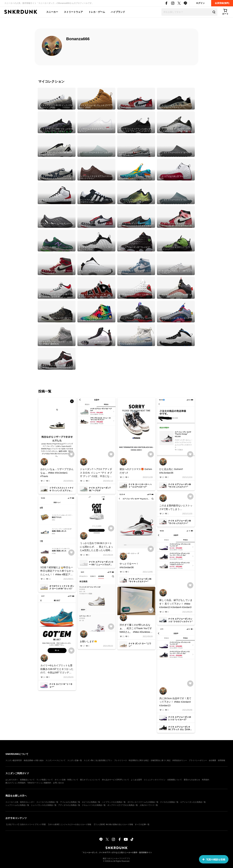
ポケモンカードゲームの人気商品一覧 (143, 802)
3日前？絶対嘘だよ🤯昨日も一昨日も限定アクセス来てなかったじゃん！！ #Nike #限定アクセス (57, 571)
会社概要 (212, 760)
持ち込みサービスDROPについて (115, 780)
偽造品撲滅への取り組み (34, 760)
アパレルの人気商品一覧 (70, 802)
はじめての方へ (12, 780)
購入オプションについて (90, 780)
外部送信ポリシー (180, 760)
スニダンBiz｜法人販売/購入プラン (98, 760)
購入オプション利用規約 (15, 783)
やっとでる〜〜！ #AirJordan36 (129, 566)
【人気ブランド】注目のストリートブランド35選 (26, 824)
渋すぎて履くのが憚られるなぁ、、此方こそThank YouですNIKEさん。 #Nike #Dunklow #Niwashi (136, 629)
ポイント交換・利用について (66, 780)
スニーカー (52, 12)
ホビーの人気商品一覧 (91, 802)
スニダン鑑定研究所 (14, 760)
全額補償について (175, 780)
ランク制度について (45, 780)
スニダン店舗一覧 (75, 760)
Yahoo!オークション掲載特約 (39, 783)
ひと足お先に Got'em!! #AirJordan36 (171, 471)
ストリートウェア (73, 12)
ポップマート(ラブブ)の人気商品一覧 (123, 805)
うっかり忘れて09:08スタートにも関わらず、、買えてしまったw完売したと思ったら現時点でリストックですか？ (96, 547)
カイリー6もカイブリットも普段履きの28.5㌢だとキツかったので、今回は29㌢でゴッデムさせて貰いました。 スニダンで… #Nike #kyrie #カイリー (57, 669)
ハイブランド (118, 12)
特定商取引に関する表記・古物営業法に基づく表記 (150, 760)
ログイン (200, 3)
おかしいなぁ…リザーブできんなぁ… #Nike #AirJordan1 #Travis (57, 473)
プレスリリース (121, 760)
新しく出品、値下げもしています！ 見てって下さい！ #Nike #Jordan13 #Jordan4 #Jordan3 (176, 604)
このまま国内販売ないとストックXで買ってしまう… (176, 507)
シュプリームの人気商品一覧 (17, 805)
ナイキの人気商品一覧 (169, 802)
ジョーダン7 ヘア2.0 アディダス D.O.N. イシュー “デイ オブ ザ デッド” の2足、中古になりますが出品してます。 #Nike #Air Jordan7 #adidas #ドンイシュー (96, 473)
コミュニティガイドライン (155, 780)
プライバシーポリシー (198, 760)
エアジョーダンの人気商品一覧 (193, 802)
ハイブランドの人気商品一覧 (114, 802)
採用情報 (222, 760)
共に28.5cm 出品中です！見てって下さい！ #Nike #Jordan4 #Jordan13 (175, 702)
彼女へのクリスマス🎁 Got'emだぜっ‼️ (136, 471)
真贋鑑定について (27, 780)
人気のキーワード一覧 (149, 805)
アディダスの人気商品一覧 (69, 805)
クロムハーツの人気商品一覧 (94, 805)
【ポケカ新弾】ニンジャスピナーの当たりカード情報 (69, 824)
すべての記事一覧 (142, 824)
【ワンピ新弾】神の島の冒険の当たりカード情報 (113, 824)
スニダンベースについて (56, 760)
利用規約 (206, 780)
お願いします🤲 (88, 641)
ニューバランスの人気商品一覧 (44, 805)
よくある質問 (136, 780)
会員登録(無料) (222, 3)
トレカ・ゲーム (97, 12)
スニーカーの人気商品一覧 (47, 802)
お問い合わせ (58, 783)
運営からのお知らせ (192, 780)
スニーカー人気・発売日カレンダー (20, 802)
